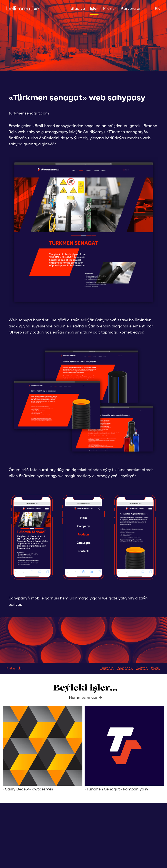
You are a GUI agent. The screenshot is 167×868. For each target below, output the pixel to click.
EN (158, 9)
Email (155, 668)
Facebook (125, 668)
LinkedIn (107, 668)
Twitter (142, 668)
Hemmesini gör (85, 697)
